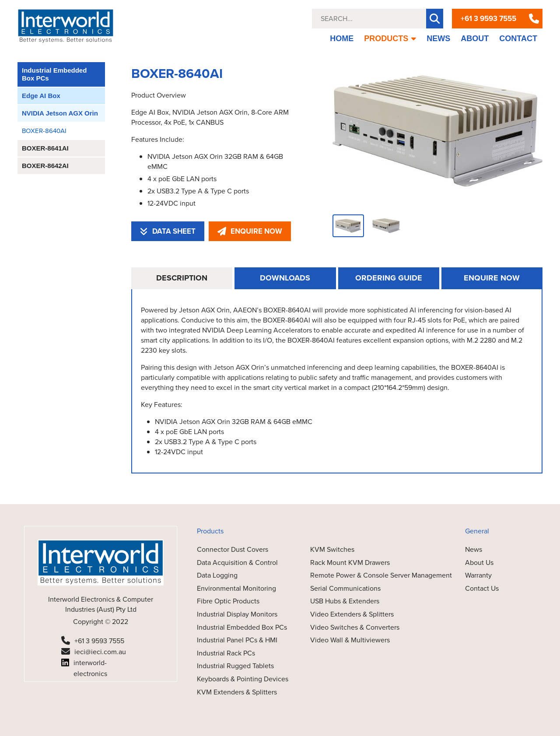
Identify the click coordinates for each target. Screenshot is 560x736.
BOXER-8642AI (45, 166)
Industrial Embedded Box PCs (54, 74)
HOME (342, 39)
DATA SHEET (168, 231)
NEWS (438, 39)
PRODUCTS (390, 39)
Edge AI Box (41, 96)
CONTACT (518, 39)
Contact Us (482, 588)
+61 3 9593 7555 (488, 19)
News (474, 549)
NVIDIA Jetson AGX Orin (60, 113)
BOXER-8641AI (45, 148)
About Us (479, 563)
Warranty (478, 575)
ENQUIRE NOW (250, 231)
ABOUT (475, 39)
